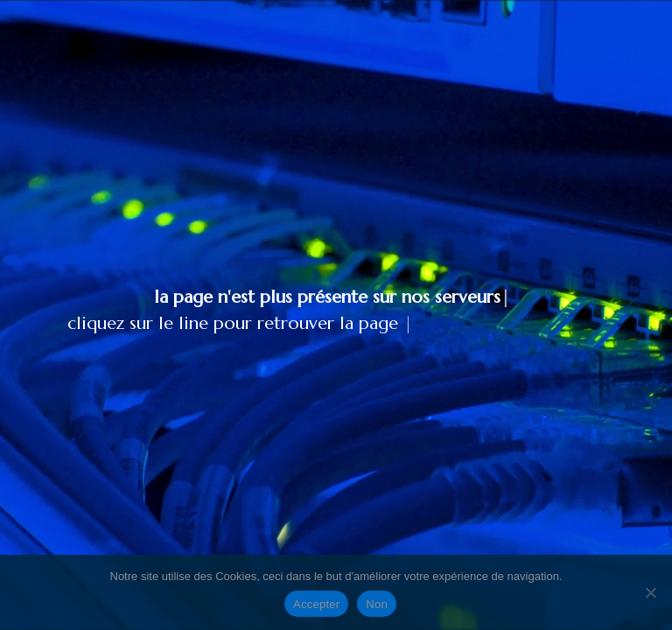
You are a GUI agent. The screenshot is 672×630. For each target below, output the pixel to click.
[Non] (650, 592)
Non (377, 604)
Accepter (316, 604)
